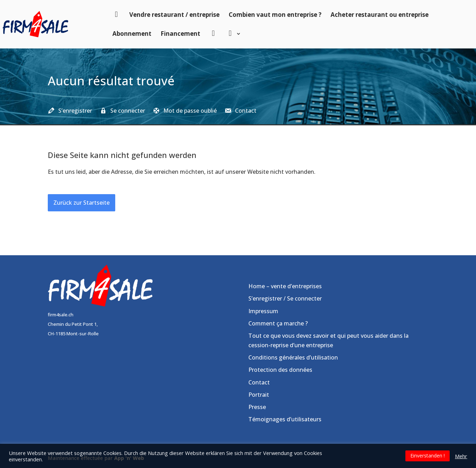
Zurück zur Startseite (81, 203)
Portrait (259, 395)
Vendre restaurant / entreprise (174, 15)
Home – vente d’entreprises (285, 286)
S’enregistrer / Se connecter (285, 298)
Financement (180, 34)
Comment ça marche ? (278, 323)
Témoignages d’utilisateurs (285, 419)
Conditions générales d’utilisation (293, 357)
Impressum (263, 311)
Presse (257, 407)
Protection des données (280, 370)
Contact (259, 382)
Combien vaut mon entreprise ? (275, 15)
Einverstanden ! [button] (428, 456)
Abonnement (132, 34)
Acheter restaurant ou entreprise (380, 15)
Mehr (461, 456)
